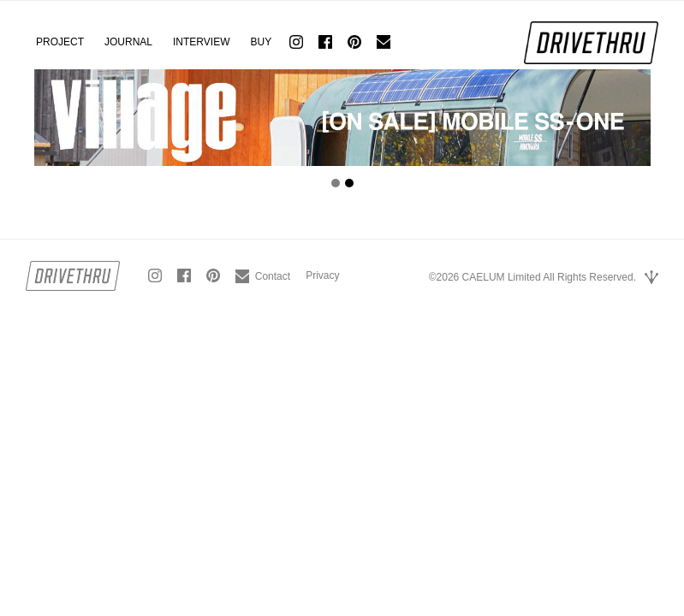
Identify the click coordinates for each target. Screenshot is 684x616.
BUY (261, 42)
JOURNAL (128, 42)
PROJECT (60, 42)
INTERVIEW (201, 42)
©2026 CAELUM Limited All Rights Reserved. (532, 277)
